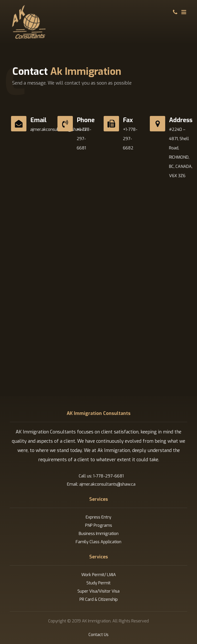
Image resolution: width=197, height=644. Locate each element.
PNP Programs (99, 525)
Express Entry (98, 517)
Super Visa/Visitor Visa (98, 591)
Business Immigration (99, 534)
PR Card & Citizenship (99, 599)
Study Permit (98, 583)
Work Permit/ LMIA (99, 575)
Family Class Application (98, 542)
